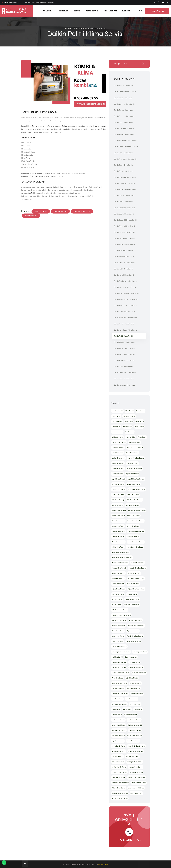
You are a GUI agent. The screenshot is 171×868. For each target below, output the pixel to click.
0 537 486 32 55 (157, 11)
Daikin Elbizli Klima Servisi (124, 202)
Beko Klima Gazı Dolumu (135, 500)
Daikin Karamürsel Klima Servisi (126, 141)
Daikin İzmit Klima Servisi (123, 98)
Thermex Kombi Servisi (139, 783)
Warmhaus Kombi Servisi (120, 793)
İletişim (126, 11)
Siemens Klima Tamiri (139, 673)
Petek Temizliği (130, 437)
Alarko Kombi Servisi (118, 720)
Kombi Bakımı (127, 427)
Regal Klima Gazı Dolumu (135, 636)
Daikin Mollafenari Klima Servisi (126, 305)
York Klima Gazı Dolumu (119, 704)
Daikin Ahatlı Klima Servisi (124, 153)
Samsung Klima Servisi (133, 641)
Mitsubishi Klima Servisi (132, 605)
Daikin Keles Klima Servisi (123, 250)
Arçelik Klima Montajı (118, 479)
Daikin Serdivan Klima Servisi (125, 360)
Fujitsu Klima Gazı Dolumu (136, 589)
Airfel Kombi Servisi (130, 715)
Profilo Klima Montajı (118, 626)
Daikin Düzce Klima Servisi (124, 367)
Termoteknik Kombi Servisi (120, 783)
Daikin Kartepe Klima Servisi (124, 257)
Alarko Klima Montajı (118, 458)
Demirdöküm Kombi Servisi (136, 746)
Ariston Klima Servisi (133, 484)
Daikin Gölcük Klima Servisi (124, 128)
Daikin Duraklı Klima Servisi (124, 196)
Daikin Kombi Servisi (133, 741)
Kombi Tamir (127, 709)
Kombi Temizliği (117, 715)
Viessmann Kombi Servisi (136, 788)
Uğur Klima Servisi (117, 678)
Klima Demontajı (117, 421)
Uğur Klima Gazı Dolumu (119, 683)
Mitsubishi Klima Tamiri (119, 620)
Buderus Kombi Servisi (134, 735)
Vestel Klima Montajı (133, 688)
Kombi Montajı (139, 427)
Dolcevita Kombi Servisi (136, 751)
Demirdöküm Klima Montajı (120, 552)
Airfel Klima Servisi (134, 442)
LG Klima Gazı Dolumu (132, 599)
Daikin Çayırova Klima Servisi (124, 104)
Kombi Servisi (92, 11)
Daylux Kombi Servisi (118, 746)
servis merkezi (100, 126)
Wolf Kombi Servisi (136, 793)
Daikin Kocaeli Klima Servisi (124, 86)
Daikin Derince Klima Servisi (124, 116)
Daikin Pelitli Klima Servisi (123, 336)
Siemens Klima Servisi (119, 667)
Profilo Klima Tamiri (118, 631)
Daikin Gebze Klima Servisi (124, 122)
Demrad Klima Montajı (119, 568)
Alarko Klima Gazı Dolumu (136, 458)
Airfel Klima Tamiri (117, 453)
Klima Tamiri (129, 421)
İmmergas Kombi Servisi (135, 762)
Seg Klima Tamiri (134, 662)
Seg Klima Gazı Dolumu (119, 662)
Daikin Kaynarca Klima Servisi (125, 385)
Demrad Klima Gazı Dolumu (137, 568)
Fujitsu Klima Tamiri (118, 594)
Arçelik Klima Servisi (132, 474)
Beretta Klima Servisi (132, 505)
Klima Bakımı (140, 411)
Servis (77, 11)
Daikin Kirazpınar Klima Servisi (125, 287)
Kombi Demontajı (117, 432)
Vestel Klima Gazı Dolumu (120, 694)
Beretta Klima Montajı (119, 510)
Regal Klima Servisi (133, 631)
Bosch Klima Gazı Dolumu (136, 521)
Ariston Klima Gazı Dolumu (137, 489)
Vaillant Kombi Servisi (119, 788)
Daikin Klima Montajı (60, 211)
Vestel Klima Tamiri (137, 694)
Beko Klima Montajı (118, 500)
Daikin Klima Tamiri (31, 216)
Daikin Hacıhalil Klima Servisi (124, 232)
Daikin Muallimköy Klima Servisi (126, 318)
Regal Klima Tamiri (118, 641)
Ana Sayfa (48, 11)
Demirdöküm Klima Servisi (135, 547)
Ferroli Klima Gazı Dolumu (136, 578)
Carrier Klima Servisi (133, 526)
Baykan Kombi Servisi (135, 725)
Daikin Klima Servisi (80, 28)
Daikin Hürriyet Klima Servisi (124, 244)
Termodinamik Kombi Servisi (136, 777)
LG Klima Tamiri (117, 605)
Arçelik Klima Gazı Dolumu (136, 479)
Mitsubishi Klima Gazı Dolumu (121, 615)
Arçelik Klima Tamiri (118, 484)
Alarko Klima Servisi (132, 453)
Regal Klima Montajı (118, 636)
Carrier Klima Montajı (118, 531)
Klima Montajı (116, 416)
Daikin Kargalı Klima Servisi (124, 275)
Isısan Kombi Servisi (118, 762)
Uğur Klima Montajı (132, 678)
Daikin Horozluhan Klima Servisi (126, 330)
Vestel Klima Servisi (118, 688)
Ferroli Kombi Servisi (132, 756)
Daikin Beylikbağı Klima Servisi (125, 177)
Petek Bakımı (142, 437)
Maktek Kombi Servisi (136, 767)
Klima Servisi (110, 11)
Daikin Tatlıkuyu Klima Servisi (125, 342)
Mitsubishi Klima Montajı (120, 610)
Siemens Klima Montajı (136, 667)
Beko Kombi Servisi (135, 730)
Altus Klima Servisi (133, 463)
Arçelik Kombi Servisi (134, 720)
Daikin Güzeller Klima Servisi (124, 226)
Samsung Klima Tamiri (140, 652)
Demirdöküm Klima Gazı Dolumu (122, 557)
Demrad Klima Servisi (138, 563)
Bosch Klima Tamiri (118, 526)
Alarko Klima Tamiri (118, 463)
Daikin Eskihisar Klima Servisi (125, 208)
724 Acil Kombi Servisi (119, 442)
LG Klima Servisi (132, 594)
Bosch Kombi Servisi (118, 735)
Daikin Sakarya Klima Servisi (124, 354)
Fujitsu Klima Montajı (118, 589)
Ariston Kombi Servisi (118, 725)
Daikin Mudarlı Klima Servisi (124, 324)
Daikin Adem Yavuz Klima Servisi (126, 147)
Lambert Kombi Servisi (119, 767)
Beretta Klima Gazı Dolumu (137, 510)
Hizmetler (63, 11)
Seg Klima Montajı (131, 657)
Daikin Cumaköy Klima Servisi (125, 183)
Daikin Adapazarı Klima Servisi (125, 373)
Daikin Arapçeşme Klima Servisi (126, 159)
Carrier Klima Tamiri (118, 536)
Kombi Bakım (138, 709)
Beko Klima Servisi (133, 495)
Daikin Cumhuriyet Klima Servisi (126, 281)
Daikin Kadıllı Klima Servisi (124, 269)
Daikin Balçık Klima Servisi (124, 165)
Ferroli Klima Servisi (134, 573)
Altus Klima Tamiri (117, 474)
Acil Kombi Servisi (117, 437)
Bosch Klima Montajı (118, 521)
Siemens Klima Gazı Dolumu (121, 673)
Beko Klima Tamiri (117, 505)
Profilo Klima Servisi (136, 620)
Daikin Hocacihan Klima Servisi (125, 189)
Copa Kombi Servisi (118, 741)
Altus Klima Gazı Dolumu (135, 468)
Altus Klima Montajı (118, 468)
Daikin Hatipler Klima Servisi (124, 238)
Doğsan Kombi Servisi (119, 751)
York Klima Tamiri (135, 704)
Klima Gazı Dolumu (129, 416)
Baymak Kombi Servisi (119, 730)
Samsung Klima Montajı (119, 646)
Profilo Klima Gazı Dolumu (136, 626)
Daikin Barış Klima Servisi (123, 171)
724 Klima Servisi (117, 411)
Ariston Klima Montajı (119, 489)
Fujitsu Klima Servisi (133, 584)
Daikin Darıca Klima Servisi (124, 110)
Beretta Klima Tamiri (118, 516)
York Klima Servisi (117, 699)
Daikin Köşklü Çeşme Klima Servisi (127, 293)
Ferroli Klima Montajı (118, 578)
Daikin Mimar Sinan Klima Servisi (126, 299)
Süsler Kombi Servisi (118, 777)
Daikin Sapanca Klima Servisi (124, 379)
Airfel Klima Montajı (118, 447)
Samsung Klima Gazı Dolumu (121, 652)
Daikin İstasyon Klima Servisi (124, 263)
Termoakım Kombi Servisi (120, 798)
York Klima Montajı (132, 699)
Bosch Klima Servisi (134, 516)
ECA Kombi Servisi (117, 756)
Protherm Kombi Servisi (119, 772)
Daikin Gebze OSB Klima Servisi (125, 220)
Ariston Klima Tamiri (118, 495)
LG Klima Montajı (117, 599)
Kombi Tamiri (130, 432)
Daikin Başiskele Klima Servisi (125, 92)
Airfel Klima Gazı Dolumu (135, 447)
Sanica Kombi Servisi (136, 772)
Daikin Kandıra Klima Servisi (124, 134)
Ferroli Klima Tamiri (118, 584)
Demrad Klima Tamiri (118, 573)
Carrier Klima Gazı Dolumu (136, 531)
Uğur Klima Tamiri (135, 683)
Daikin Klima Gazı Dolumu (82, 211)
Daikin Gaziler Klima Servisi (124, 214)
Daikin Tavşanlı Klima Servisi (124, 348)
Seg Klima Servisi (117, 657)
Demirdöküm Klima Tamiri (120, 563)
